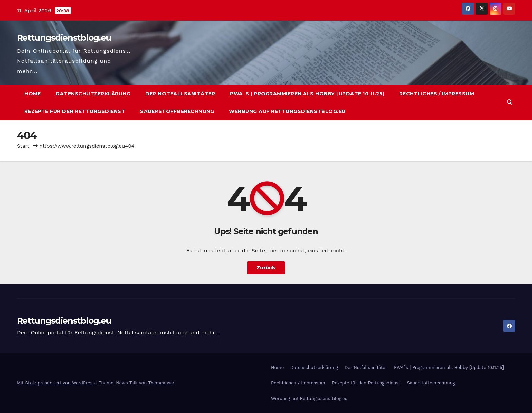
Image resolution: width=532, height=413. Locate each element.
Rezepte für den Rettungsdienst (75, 111)
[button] (510, 102)
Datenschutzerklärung (93, 94)
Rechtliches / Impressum (437, 94)
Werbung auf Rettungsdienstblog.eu (287, 111)
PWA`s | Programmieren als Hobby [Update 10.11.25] (307, 94)
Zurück (266, 268)
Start (23, 146)
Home (33, 94)
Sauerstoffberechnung (177, 111)
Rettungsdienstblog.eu (64, 38)
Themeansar (161, 383)
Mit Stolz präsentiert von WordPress (57, 383)
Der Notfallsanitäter (180, 94)
